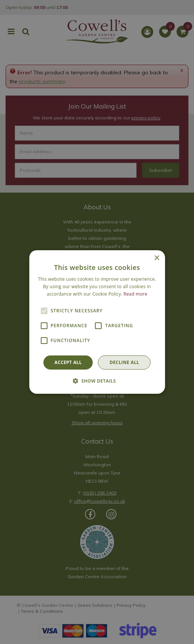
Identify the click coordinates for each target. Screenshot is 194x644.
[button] (97, 381)
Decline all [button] (124, 362)
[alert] (97, 322)
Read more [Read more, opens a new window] (135, 294)
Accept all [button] (68, 362)
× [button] (157, 258)
